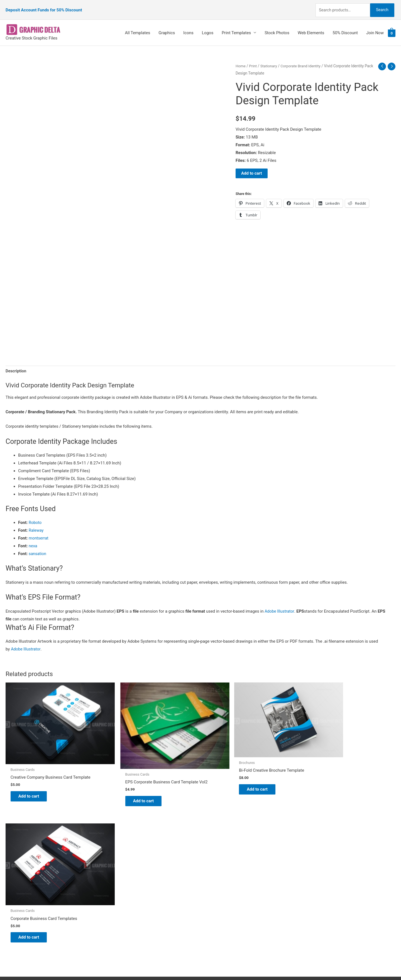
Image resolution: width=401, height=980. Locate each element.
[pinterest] (19, 848)
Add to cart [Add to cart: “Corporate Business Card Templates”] (329, 779)
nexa (33, 541)
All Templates (138, 27)
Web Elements (311, 27)
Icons (188, 27)
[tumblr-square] (18, 859)
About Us (215, 862)
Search (381, 7)
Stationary (270, 60)
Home (241, 60)
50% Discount (345, 27)
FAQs (211, 870)
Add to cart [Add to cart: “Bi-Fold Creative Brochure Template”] (230, 774)
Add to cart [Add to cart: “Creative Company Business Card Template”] (32, 779)
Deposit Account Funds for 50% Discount (44, 7)
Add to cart (252, 168)
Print (254, 60)
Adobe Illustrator (280, 606)
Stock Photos (277, 27)
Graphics (167, 27)
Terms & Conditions (224, 901)
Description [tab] (16, 366)
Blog (210, 854)
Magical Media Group (301, 965)
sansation (38, 548)
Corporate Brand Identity (303, 60)
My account (217, 877)
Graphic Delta (219, 847)
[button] (200, 603)
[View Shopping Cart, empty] (392, 27)
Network (248, 965)
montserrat (39, 533)
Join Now (375, 27)
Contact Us (216, 885)
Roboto (35, 517)
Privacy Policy (219, 893)
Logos (208, 27)
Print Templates (236, 27)
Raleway (36, 525)
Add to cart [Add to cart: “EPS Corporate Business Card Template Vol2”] (131, 783)
